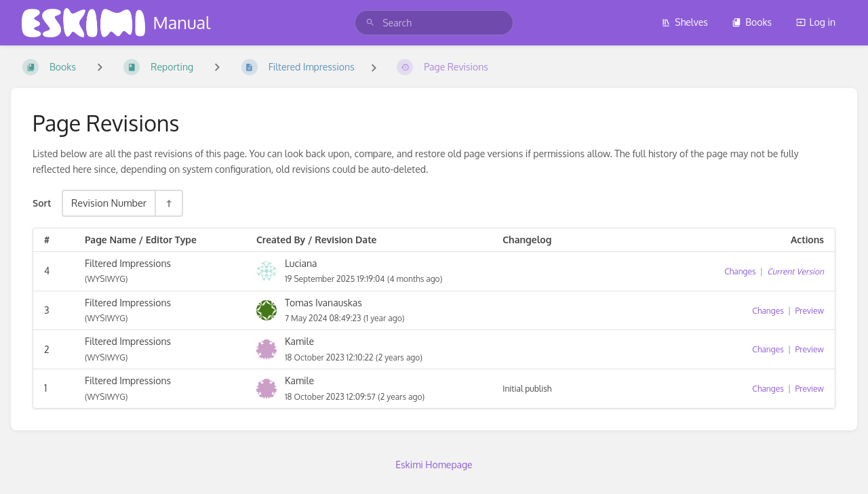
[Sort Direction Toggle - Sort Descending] (168, 203)
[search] (434, 23)
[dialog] (843, 467)
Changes (740, 271)
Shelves (685, 22)
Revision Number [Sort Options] (109, 203)
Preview (810, 311)
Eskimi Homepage (434, 465)
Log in (816, 22)
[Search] (370, 23)
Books (752, 22)
